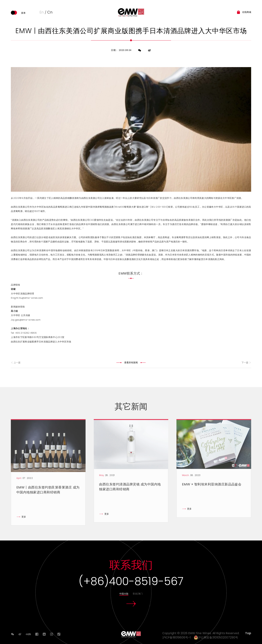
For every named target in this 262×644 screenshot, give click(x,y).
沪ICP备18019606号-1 (178, 637)
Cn (50, 12)
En (42, 12)
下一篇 (246, 363)
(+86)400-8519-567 (131, 581)
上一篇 (16, 363)
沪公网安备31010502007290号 (216, 637)
